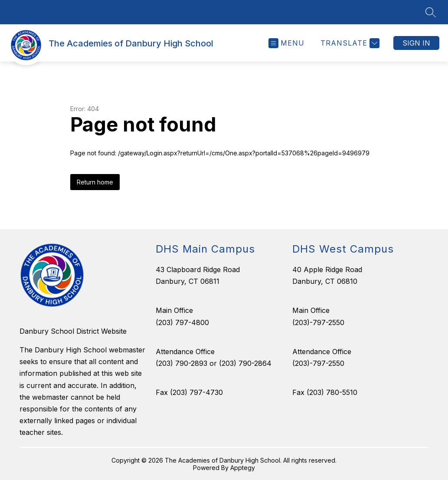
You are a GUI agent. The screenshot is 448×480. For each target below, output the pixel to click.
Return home (95, 182)
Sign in (416, 43)
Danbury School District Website (73, 331)
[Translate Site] (349, 43)
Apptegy (243, 468)
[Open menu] (286, 43)
